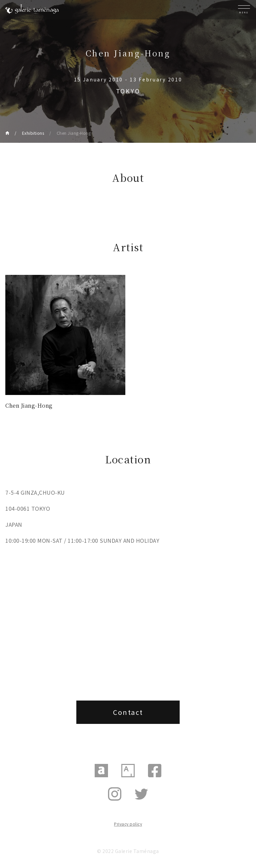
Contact (128, 712)
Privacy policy (128, 824)
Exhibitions (33, 133)
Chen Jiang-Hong (74, 133)
